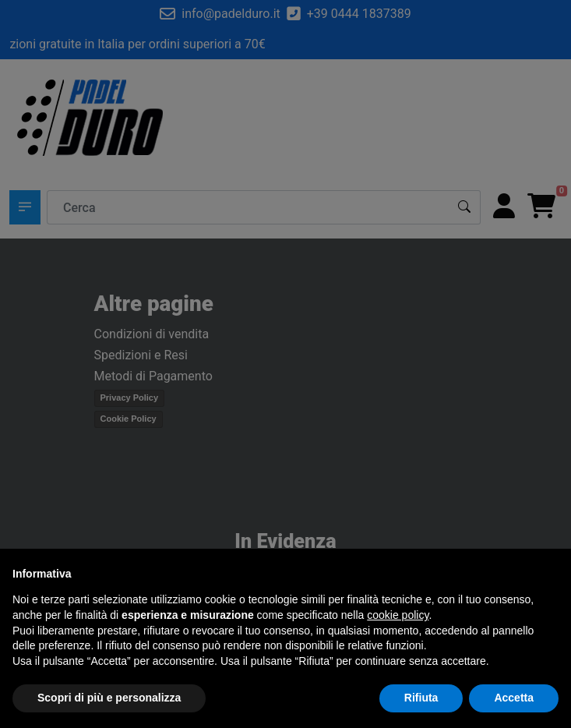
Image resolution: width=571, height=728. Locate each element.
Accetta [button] (514, 698)
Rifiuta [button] (421, 698)
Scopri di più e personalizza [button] (109, 698)
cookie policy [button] (398, 615)
